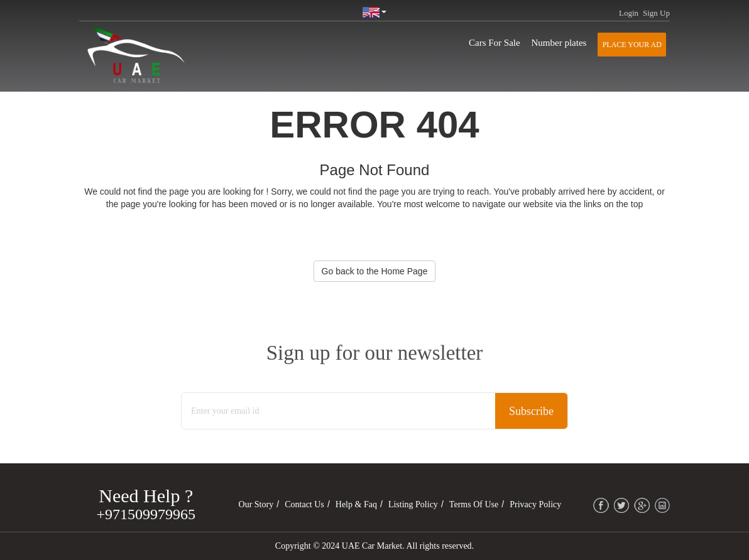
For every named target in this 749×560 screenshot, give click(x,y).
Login (629, 13)
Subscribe (531, 411)
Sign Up (656, 13)
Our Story (256, 504)
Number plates (559, 43)
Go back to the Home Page (375, 271)
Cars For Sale (495, 43)
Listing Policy (413, 504)
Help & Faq (356, 504)
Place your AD (632, 45)
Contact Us (304, 504)
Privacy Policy (535, 504)
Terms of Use (474, 504)
